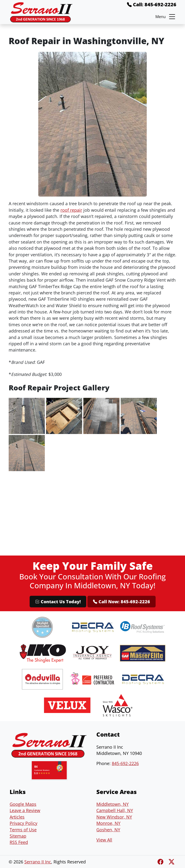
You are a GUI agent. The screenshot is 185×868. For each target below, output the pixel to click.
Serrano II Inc (38, 862)
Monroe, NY (108, 823)
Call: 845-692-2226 (152, 4)
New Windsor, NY (114, 817)
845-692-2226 (125, 763)
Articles (17, 817)
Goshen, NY (108, 830)
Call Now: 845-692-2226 (122, 602)
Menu (166, 17)
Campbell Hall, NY (115, 810)
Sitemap (18, 836)
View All (104, 840)
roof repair (71, 210)
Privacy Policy (23, 823)
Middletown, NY (112, 804)
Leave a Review (25, 810)
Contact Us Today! (58, 602)
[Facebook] (161, 862)
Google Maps (23, 804)
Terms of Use (23, 830)
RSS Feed (19, 842)
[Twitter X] (172, 862)
